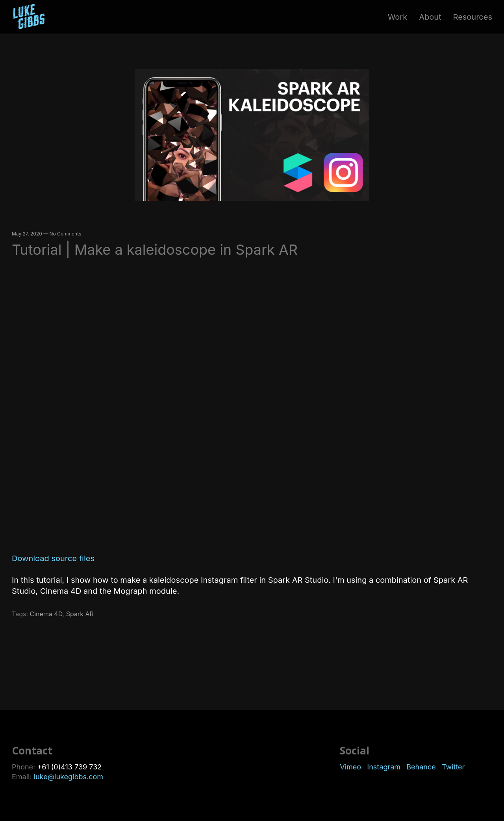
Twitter (453, 767)
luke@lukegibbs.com (69, 777)
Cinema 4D (46, 614)
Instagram (385, 767)
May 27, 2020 (27, 234)
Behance (423, 767)
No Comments (66, 234)
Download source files (53, 558)
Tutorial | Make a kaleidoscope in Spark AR (155, 250)
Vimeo (352, 767)
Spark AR (80, 614)
